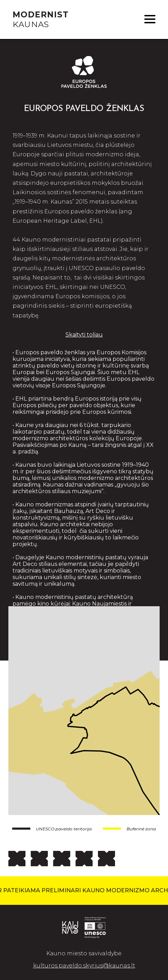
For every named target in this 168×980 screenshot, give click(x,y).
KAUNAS (41, 19)
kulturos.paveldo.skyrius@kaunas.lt (84, 966)
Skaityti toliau (84, 335)
